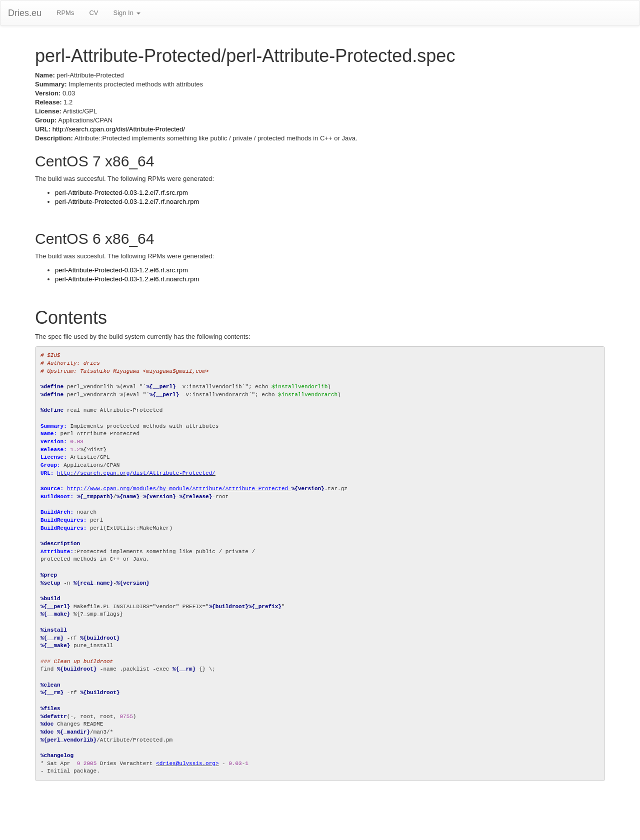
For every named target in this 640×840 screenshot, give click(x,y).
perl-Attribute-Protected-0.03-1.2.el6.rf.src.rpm (121, 270)
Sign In (126, 13)
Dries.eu (25, 13)
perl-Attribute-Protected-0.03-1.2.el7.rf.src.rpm (121, 193)
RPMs (65, 13)
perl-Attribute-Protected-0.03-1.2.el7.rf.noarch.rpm (127, 202)
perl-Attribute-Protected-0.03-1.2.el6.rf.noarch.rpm (127, 279)
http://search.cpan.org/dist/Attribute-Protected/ (119, 129)
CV (93, 13)
